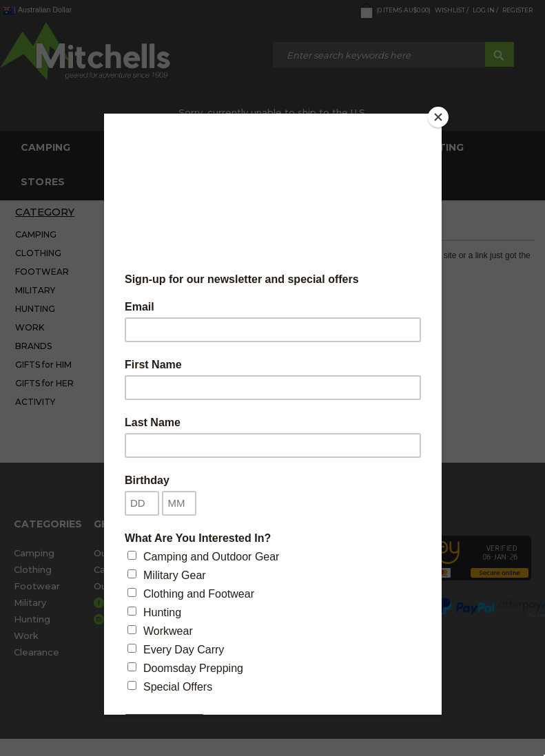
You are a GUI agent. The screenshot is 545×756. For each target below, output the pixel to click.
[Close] (438, 117)
